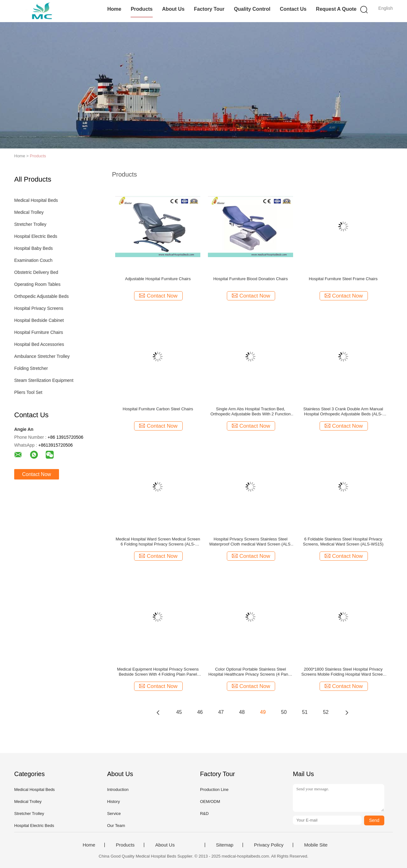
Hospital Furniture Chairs (39, 332)
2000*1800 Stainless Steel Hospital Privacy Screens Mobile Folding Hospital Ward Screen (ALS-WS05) (343, 672)
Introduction (118, 790)
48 (242, 712)
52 (326, 712)
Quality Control (252, 9)
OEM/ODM (210, 802)
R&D (204, 814)
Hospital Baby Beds (33, 248)
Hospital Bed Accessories (39, 344)
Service (114, 814)
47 (221, 712)
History (113, 802)
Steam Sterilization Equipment (44, 380)
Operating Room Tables (37, 284)
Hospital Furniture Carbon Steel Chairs (158, 409)
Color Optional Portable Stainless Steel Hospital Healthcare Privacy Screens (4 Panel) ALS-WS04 (250, 672)
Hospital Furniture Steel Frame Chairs (343, 279)
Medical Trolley (29, 212)
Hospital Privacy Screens (39, 308)
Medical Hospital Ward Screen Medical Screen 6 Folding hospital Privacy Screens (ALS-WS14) (158, 542)
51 (305, 712)
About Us (173, 9)
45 (179, 712)
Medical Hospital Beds (36, 200)
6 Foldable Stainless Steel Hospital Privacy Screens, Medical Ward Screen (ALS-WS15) (343, 542)
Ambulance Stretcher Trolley (42, 356)
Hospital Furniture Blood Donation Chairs (251, 279)
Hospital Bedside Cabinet (39, 320)
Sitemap (225, 845)
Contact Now (37, 474)
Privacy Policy (269, 845)
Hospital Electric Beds (36, 236)
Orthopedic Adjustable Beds (41, 296)
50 (284, 712)
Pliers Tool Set (28, 392)
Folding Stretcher (31, 368)
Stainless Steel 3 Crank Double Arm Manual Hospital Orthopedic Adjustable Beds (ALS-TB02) (343, 412)
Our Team (116, 826)
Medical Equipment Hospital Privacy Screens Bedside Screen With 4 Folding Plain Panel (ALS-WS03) (158, 672)
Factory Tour (209, 9)
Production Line (214, 790)
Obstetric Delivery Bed (36, 272)
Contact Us (293, 9)
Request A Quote (336, 9)
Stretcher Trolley (30, 224)
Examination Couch (33, 260)
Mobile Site (316, 845)
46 (200, 712)
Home (114, 9)
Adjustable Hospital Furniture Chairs (158, 279)
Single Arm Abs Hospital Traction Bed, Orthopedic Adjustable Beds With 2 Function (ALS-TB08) (251, 412)
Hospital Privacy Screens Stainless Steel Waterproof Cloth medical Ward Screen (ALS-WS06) (251, 542)
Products (142, 9)
